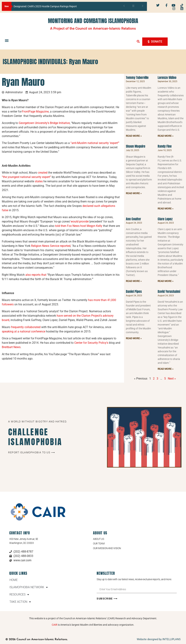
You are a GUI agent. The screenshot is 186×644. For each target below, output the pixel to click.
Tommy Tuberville (137, 78)
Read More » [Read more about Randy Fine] (166, 208)
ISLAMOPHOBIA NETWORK (29, 587)
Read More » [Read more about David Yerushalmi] (166, 369)
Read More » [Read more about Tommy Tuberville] (134, 136)
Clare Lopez (165, 219)
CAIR (55, 625)
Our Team (99, 543)
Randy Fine (165, 146)
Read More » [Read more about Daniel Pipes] (134, 338)
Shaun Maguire (136, 146)
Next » (172, 379)
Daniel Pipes (134, 291)
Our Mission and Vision (107, 548)
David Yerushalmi (169, 291)
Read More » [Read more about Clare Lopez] (166, 281)
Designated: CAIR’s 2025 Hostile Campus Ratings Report (45, 6)
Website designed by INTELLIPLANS (159, 639)
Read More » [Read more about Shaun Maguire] (134, 193)
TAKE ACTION (20, 602)
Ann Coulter (133, 219)
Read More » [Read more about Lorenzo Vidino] (166, 136)
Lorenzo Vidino (167, 78)
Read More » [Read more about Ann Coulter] (134, 281)
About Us (98, 539)
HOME (14, 580)
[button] (7, 40)
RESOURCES (19, 595)
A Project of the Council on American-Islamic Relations (93, 28)
